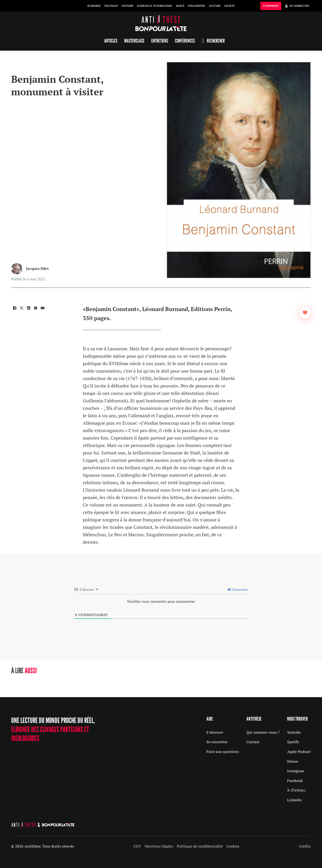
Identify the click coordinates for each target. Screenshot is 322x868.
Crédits (305, 846)
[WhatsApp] (36, 308)
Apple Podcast (299, 752)
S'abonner (215, 732)
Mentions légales (159, 846)
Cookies (233, 846)
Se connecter (217, 742)
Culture (215, 6)
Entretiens (160, 41)
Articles (111, 41)
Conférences (185, 41)
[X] (22, 308)
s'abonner (271, 6)
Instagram (296, 771)
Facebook (295, 781)
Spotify (293, 742)
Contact (253, 742)
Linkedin (295, 800)
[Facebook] (15, 308)
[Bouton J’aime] (305, 313)
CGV (137, 846)
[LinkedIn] (29, 308)
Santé (180, 6)
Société (230, 6)
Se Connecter (297, 6)
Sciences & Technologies (155, 6)
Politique (111, 6)
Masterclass (134, 41)
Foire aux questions (223, 752)
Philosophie (197, 6)
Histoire (127, 6)
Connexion (238, 589)
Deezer (293, 761)
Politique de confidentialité (200, 846)
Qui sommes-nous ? (263, 732)
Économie (94, 6)
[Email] (43, 308)
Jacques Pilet (37, 268)
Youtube (294, 732)
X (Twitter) (296, 790)
